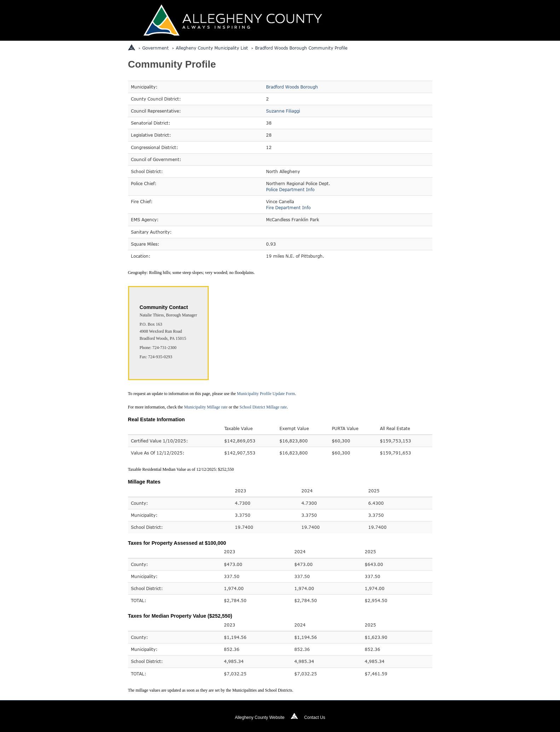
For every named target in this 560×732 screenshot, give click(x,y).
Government (155, 48)
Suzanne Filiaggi (283, 111)
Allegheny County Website (260, 717)
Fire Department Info (288, 207)
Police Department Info (290, 189)
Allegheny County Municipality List (212, 48)
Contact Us (315, 717)
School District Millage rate (263, 407)
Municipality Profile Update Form (266, 394)
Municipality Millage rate (206, 407)
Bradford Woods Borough (292, 87)
